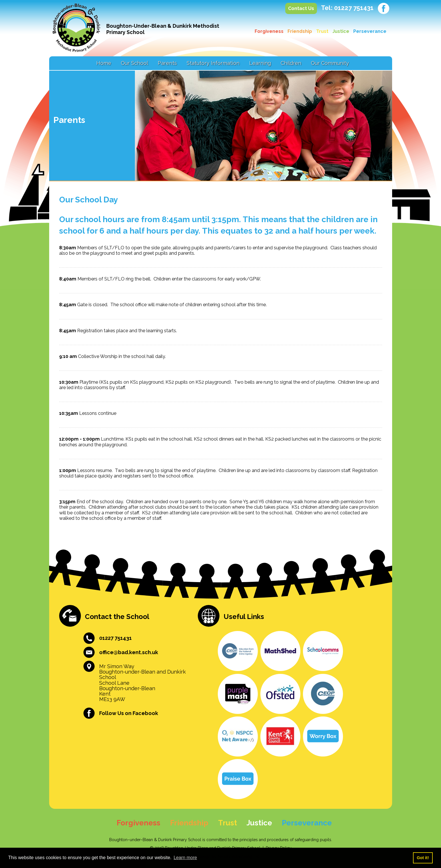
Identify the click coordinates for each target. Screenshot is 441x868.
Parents (167, 63)
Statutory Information (213, 63)
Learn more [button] (185, 858)
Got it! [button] (423, 858)
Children (291, 63)
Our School (134, 63)
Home (104, 63)
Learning (260, 63)
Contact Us (301, 8)
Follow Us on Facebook (129, 713)
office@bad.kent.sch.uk (129, 652)
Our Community (330, 63)
